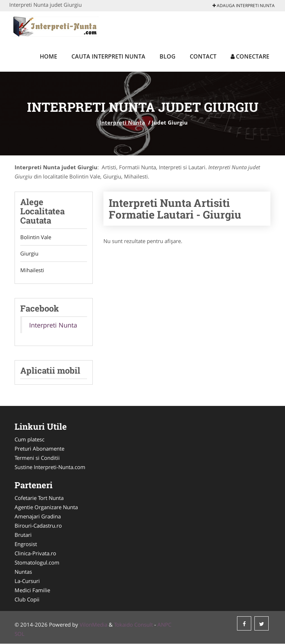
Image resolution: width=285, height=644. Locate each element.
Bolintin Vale (36, 237)
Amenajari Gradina (38, 517)
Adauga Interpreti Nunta (244, 5)
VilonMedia (93, 625)
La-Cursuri (27, 581)
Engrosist (26, 544)
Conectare (250, 56)
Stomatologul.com (37, 563)
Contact (203, 56)
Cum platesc (29, 440)
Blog (168, 56)
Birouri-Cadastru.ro (38, 526)
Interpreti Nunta (122, 122)
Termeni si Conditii (37, 458)
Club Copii (27, 600)
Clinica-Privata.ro (35, 554)
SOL (20, 634)
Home (49, 56)
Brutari (23, 535)
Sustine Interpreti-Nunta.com (50, 467)
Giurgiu (29, 254)
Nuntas (23, 572)
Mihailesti (32, 270)
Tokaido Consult (133, 625)
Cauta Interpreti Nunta (108, 56)
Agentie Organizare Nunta (46, 507)
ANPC (164, 625)
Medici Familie (32, 590)
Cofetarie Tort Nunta (39, 498)
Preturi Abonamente (39, 449)
